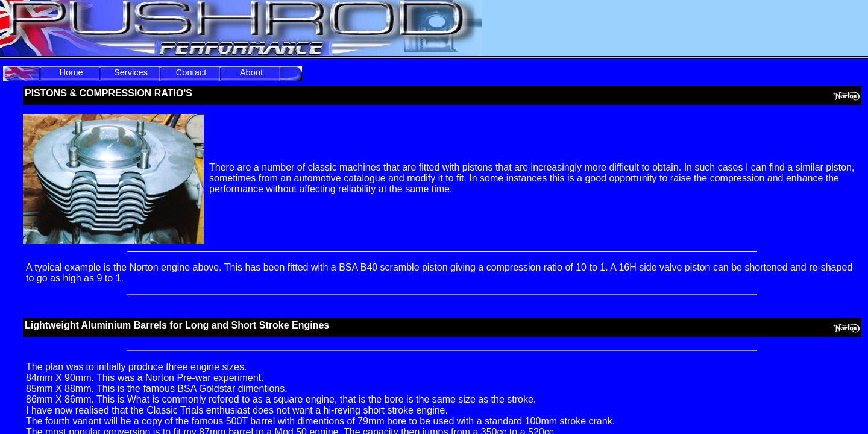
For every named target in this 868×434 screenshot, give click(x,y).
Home (71, 72)
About (251, 72)
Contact (191, 72)
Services (131, 72)
